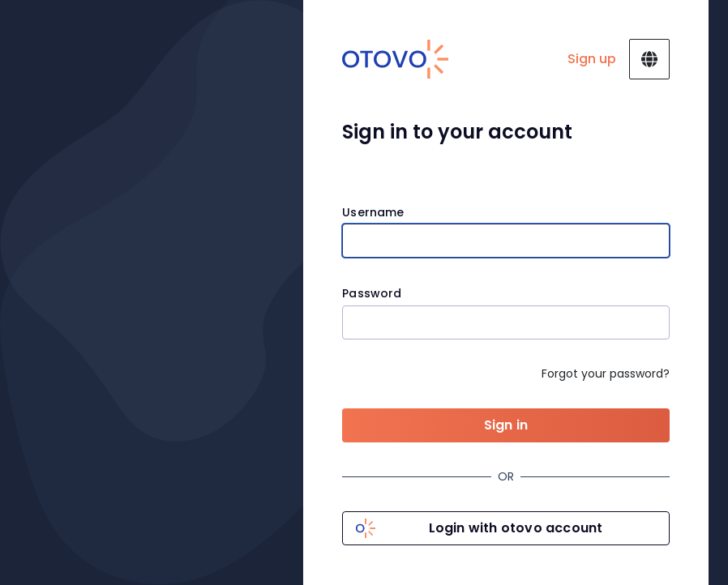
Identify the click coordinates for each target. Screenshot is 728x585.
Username (373, 213)
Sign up (592, 59)
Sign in (506, 425)
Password (372, 294)
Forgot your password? (606, 374)
